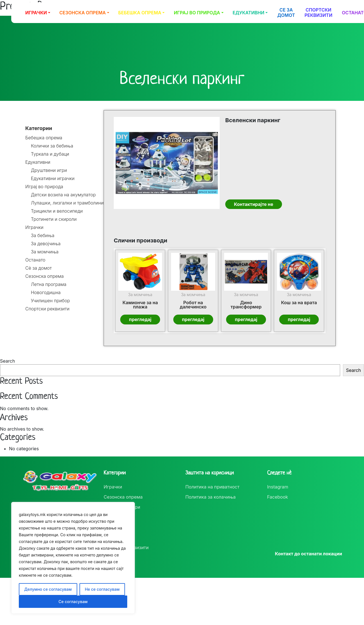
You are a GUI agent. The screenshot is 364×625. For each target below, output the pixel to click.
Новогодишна (46, 293)
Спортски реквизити (318, 12)
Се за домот (286, 12)
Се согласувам (73, 602)
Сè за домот (38, 268)
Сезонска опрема (82, 13)
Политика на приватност (212, 487)
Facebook (277, 497)
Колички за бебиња (52, 146)
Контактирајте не (253, 204)
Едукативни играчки (53, 179)
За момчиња (45, 252)
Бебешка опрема (140, 13)
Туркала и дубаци (50, 154)
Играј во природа (197, 13)
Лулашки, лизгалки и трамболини (67, 203)
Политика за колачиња (211, 497)
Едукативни (248, 13)
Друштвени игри (49, 170)
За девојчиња (46, 244)
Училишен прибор (50, 301)
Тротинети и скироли (54, 219)
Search (7, 361)
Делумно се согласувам (48, 589)
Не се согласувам (102, 589)
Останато (35, 260)
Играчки (36, 13)
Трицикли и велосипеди (57, 211)
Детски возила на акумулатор (63, 195)
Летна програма (49, 284)
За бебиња (43, 236)
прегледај (140, 319)
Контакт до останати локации (309, 554)
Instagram (278, 487)
